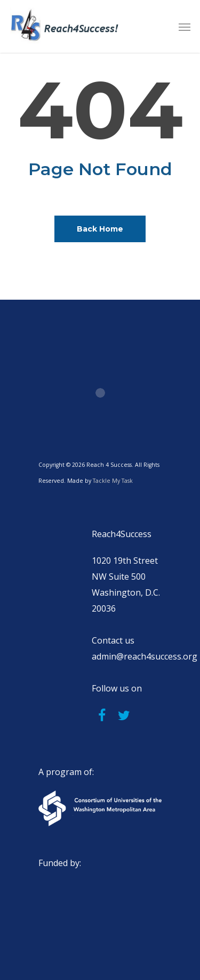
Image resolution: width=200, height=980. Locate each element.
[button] (185, 27)
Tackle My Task (113, 481)
